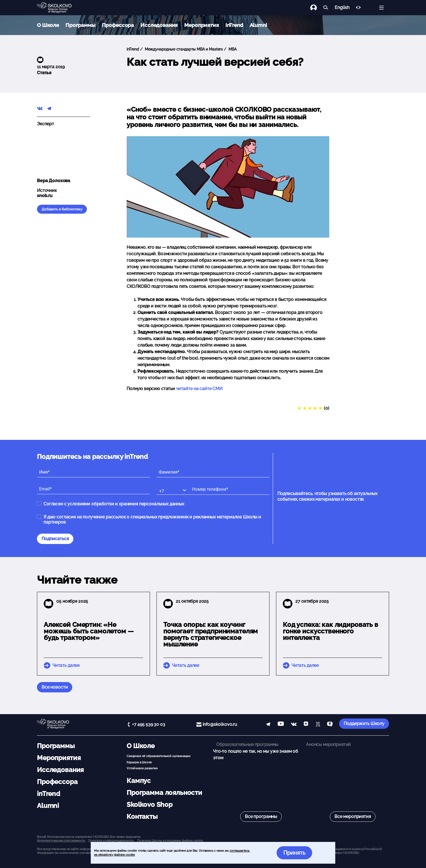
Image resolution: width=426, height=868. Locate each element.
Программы (80, 25)
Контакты (142, 816)
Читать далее (66, 665)
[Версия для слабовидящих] (358, 8)
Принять (294, 853)
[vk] (294, 725)
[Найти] (326, 8)
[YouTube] (281, 725)
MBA (232, 49)
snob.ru (45, 196)
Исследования (159, 25)
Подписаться (55, 539)
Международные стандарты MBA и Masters (183, 49)
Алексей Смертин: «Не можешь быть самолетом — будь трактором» (89, 631)
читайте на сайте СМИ (199, 389)
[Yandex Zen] (306, 725)
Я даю (152, 519)
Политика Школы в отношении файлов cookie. (170, 841)
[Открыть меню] (381, 8)
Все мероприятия (353, 816)
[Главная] (59, 8)
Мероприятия (201, 25)
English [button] (342, 8)
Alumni (258, 25)
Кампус (139, 781)
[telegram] (268, 725)
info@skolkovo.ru (220, 724)
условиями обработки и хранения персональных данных (126, 504)
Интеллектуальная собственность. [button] (61, 841)
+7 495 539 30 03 (149, 724)
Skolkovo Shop (150, 805)
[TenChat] (330, 725)
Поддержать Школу (364, 724)
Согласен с (114, 504)
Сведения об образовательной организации (159, 756)
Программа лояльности (164, 793)
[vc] (318, 725)
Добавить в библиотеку (62, 209)
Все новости (55, 687)
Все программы (261, 816)
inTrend (234, 25)
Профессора (118, 25)
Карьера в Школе (139, 762)
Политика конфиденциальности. (111, 841)
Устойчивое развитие (142, 768)
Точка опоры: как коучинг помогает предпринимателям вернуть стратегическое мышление (211, 634)
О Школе (48, 25)
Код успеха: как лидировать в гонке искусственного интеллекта (331, 631)
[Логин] (317, 8)
